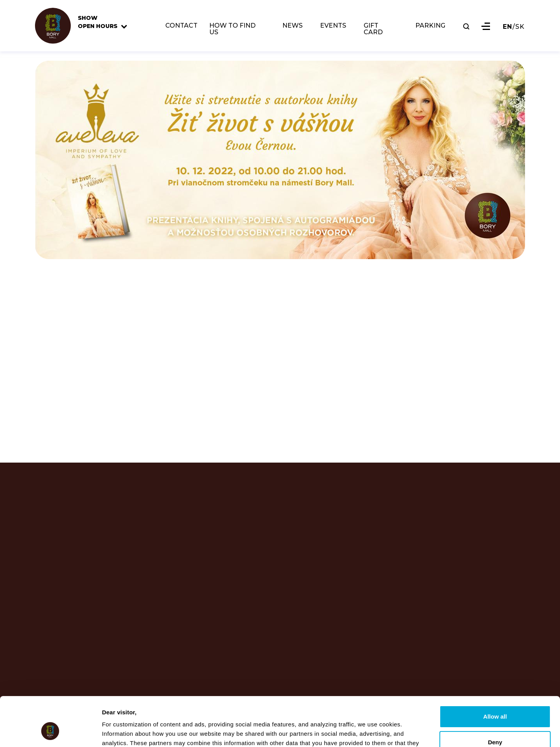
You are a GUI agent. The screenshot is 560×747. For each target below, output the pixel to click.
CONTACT (181, 26)
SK (520, 27)
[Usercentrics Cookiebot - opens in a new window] (50, 732)
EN (507, 27)
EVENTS (333, 26)
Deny (495, 700)
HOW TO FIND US (232, 29)
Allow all (495, 674)
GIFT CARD (373, 29)
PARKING (430, 26)
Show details (120, 732)
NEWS (292, 26)
